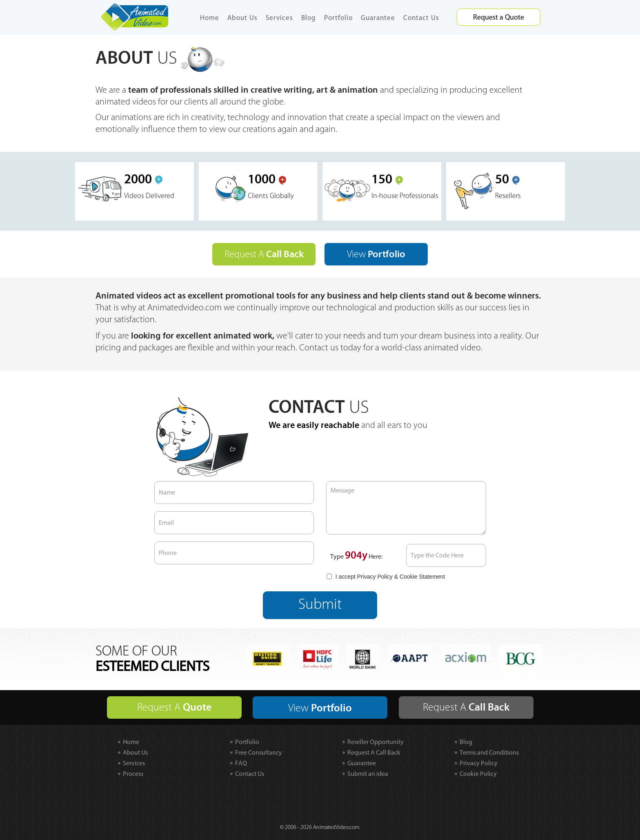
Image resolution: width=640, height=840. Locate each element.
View (376, 254)
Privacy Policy (375, 577)
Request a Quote (499, 17)
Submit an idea (368, 774)
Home (210, 18)
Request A (264, 254)
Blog (309, 18)
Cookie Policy (478, 774)
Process (133, 774)
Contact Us (421, 18)
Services (279, 18)
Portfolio (338, 18)
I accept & (386, 577)
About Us (242, 18)
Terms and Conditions (489, 752)
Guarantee (378, 18)
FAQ (241, 763)
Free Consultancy (259, 752)
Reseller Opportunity (376, 742)
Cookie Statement (422, 577)
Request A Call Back (374, 752)
